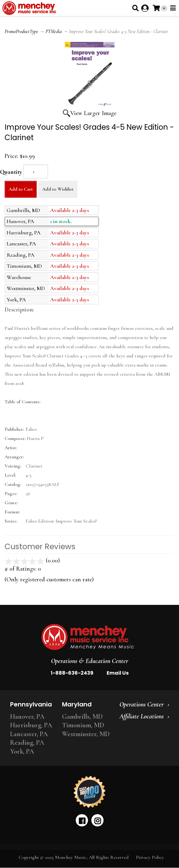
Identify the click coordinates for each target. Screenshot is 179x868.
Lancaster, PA (29, 734)
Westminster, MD (86, 734)
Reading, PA (27, 743)
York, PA (22, 751)
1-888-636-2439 (72, 673)
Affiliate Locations (142, 716)
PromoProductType (21, 32)
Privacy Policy (150, 857)
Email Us (118, 673)
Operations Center (142, 704)
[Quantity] (36, 171)
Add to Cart (21, 189)
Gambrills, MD (82, 717)
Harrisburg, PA (31, 725)
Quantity (11, 172)
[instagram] (97, 820)
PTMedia (54, 32)
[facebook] (82, 820)
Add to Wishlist (58, 189)
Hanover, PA (27, 717)
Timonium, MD (83, 725)
